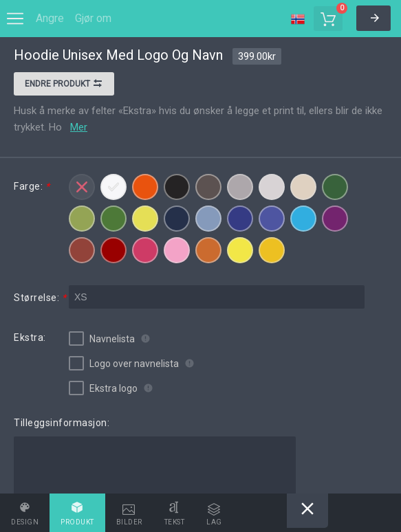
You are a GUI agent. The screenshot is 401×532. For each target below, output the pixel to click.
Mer (79, 127)
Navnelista (102, 339)
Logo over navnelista (124, 363)
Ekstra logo (103, 388)
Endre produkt (64, 85)
